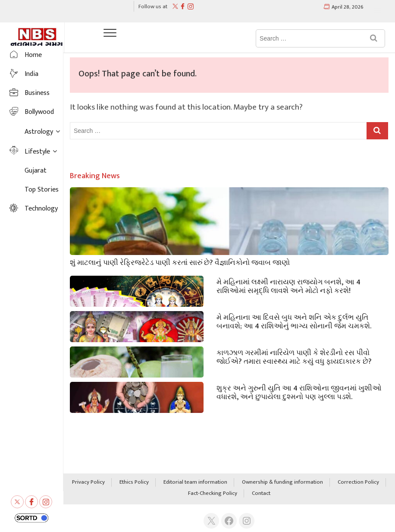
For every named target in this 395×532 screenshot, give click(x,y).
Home (33, 55)
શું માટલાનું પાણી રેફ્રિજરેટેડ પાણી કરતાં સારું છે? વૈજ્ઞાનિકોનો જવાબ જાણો (180, 262)
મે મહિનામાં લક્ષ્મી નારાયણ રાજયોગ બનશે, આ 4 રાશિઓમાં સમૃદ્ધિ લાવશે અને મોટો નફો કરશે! (288, 286)
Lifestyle (37, 152)
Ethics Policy (134, 482)
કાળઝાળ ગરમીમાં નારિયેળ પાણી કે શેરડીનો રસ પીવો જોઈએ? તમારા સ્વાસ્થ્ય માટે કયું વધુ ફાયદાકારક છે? (294, 356)
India (31, 74)
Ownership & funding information (282, 482)
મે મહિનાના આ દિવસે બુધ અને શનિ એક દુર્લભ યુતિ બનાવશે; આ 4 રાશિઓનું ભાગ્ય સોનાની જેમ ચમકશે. (294, 321)
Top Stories (42, 190)
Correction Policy (358, 482)
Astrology (39, 132)
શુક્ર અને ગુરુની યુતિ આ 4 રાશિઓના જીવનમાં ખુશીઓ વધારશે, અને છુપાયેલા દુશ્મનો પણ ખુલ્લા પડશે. (299, 392)
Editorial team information (195, 482)
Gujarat (36, 171)
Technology (41, 209)
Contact (261, 494)
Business (37, 93)
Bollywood (39, 112)
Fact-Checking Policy (213, 494)
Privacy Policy (88, 482)
